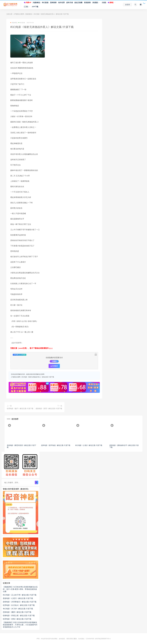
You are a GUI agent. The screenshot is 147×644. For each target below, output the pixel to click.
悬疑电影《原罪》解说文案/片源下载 (49, 408)
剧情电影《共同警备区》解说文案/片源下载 (20, 601)
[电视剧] (95, 2)
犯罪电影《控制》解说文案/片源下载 (17, 618)
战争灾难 (70, 2)
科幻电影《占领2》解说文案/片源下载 (87, 445)
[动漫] (104, 2)
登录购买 (54, 366)
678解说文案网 (19, 14)
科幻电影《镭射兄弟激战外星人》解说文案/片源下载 (38, 377)
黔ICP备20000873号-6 (103, 638)
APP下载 (35, 7)
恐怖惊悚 (53, 2)
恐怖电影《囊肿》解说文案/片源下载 (17, 611)
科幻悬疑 (45, 2)
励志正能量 (78, 2)
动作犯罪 (61, 2)
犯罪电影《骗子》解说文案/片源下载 (20, 408)
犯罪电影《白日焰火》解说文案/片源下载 (19, 605)
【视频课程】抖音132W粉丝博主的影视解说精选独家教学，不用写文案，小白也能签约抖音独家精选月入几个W (20, 624)
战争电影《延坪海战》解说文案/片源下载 (55, 445)
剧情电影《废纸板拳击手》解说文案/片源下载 (121, 446)
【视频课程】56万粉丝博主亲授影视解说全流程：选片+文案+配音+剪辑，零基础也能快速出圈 (20, 589)
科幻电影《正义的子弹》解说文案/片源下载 (20, 594)
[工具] (26, 7)
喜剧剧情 (87, 2)
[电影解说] (37, 2)
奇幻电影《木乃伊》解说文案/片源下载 (18, 608)
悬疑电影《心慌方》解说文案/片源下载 (18, 598)
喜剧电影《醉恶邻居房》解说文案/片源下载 (22, 446)
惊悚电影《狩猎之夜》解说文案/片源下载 (19, 615)
